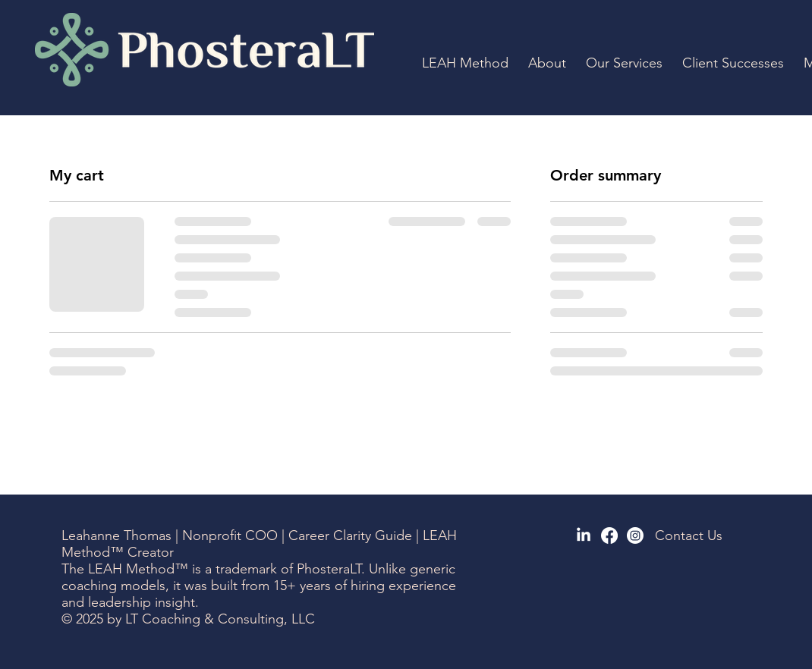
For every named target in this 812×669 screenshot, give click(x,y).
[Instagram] (635, 536)
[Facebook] (609, 536)
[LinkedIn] (584, 536)
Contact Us (689, 536)
